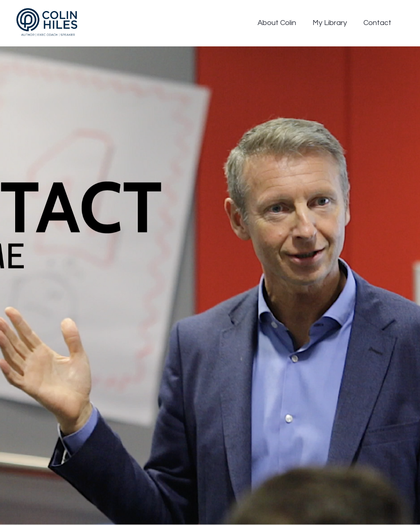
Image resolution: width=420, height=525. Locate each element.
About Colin (277, 23)
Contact (377, 23)
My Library (330, 23)
